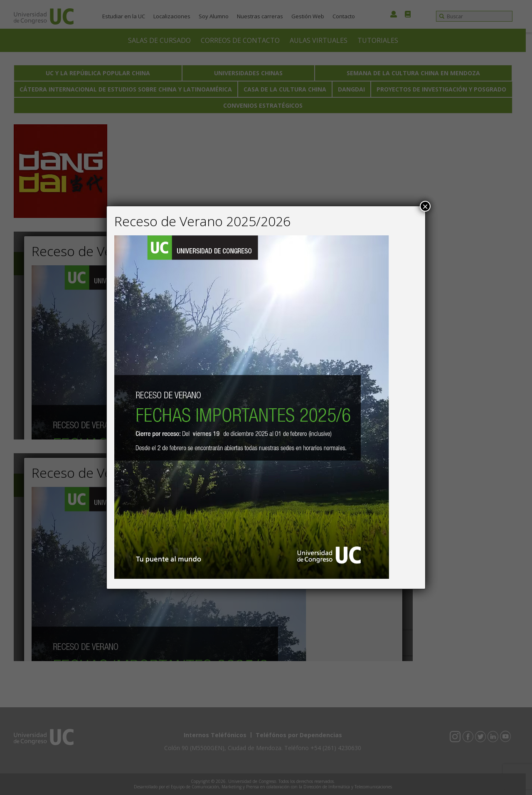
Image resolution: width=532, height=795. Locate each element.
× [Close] (425, 206)
